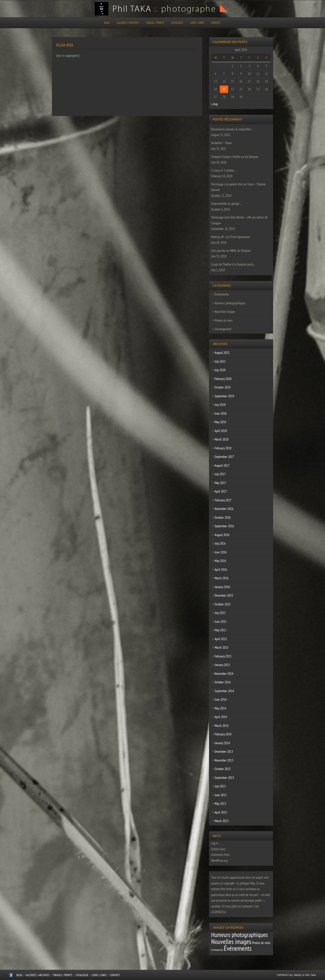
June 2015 (221, 622)
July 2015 (220, 613)
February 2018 (223, 448)
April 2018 (221, 431)
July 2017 (220, 474)
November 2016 (224, 509)
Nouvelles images (225, 312)
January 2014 (222, 743)
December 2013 (224, 751)
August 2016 (222, 535)
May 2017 (220, 483)
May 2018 (220, 422)
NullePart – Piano (222, 143)
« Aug (215, 104)
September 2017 (224, 457)
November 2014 (224, 674)
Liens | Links (197, 23)
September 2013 (224, 778)
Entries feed (218, 849)
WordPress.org (219, 861)
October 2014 (223, 682)
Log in (215, 843)
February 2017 (223, 500)
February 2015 (223, 656)
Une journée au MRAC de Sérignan (231, 251)
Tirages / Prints (155, 23)
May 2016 (220, 561)
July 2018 (220, 405)
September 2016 (224, 526)
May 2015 (220, 630)
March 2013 (222, 821)
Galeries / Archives (128, 23)
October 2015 (223, 604)
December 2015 (224, 595)
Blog (107, 23)
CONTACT (216, 23)
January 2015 (222, 665)
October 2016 (223, 517)
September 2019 (224, 396)
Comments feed (220, 855)
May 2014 (220, 708)
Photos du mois (224, 320)
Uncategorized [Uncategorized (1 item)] (217, 950)
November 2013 (224, 760)
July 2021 (220, 361)
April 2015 (221, 639)
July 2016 (220, 543)
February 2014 (223, 734)
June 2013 (221, 795)
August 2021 (222, 353)
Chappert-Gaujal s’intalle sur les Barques (235, 157)
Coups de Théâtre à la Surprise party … (234, 264)
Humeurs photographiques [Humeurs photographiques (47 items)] (240, 935)
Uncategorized (223, 329)
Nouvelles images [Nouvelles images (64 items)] (231, 941)
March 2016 (222, 578)
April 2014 (221, 717)
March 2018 (222, 439)
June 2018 (221, 413)
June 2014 (221, 699)
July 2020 (220, 370)
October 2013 (223, 769)
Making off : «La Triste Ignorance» (231, 237)
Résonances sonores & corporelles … (233, 129)
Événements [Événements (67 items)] (238, 948)
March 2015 (222, 647)
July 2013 (220, 786)
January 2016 (222, 587)
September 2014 (224, 691)
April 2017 (221, 491)
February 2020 (223, 379)
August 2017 (222, 465)
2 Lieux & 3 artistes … (224, 170)
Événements (222, 294)
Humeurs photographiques (230, 303)
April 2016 (221, 570)
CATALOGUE (177, 23)
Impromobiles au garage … (227, 204)
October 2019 (223, 387)
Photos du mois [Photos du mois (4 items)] (261, 943)
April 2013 (221, 812)
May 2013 (220, 804)
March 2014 (222, 726)
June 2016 (221, 552)
